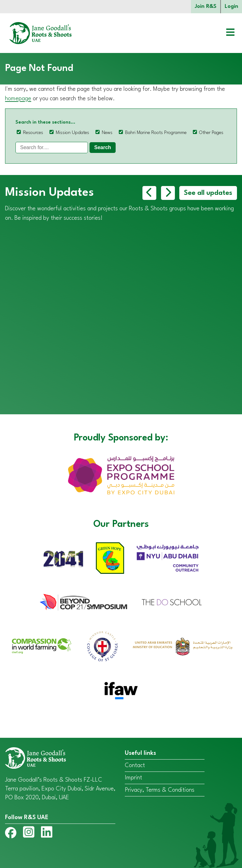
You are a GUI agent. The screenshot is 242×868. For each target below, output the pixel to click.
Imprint (133, 778)
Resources (33, 133)
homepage (18, 99)
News (107, 133)
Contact (135, 766)
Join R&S (206, 6)
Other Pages (211, 133)
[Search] (52, 148)
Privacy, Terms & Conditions (160, 790)
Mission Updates (72, 133)
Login (231, 6)
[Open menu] (226, 33)
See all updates (208, 193)
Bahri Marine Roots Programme (156, 133)
